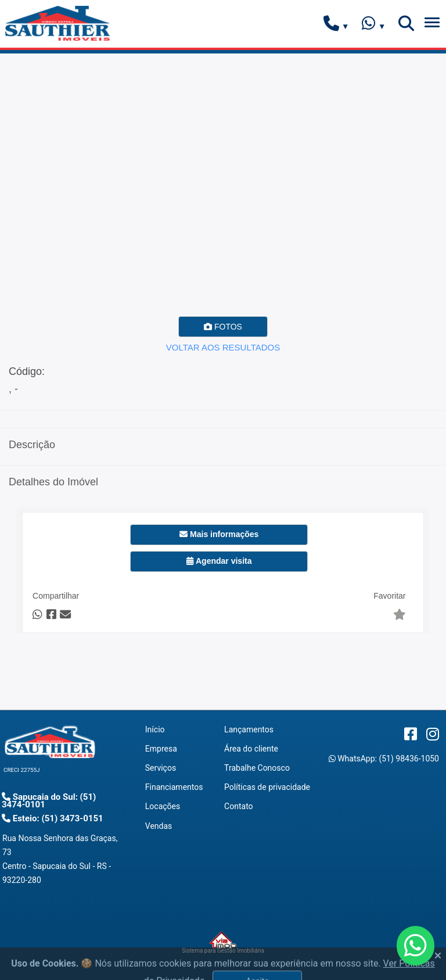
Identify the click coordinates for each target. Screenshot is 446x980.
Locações (163, 806)
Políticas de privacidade (267, 787)
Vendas (159, 826)
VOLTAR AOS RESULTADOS (223, 347)
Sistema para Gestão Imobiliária (223, 943)
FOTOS (223, 327)
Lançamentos (249, 729)
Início (155, 729)
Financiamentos (174, 787)
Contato (238, 806)
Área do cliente (251, 749)
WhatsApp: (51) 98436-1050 (384, 759)
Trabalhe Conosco (257, 768)
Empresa (161, 749)
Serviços (161, 768)
